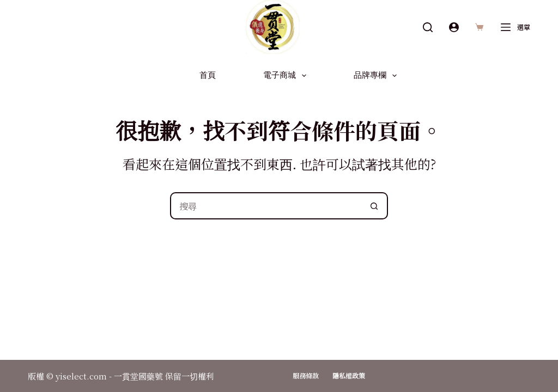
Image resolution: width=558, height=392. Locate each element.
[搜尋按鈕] (374, 206)
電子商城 (287, 76)
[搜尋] (428, 27)
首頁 (208, 75)
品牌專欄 (377, 76)
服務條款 (306, 376)
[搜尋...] (265, 206)
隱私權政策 (349, 376)
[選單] (515, 27)
